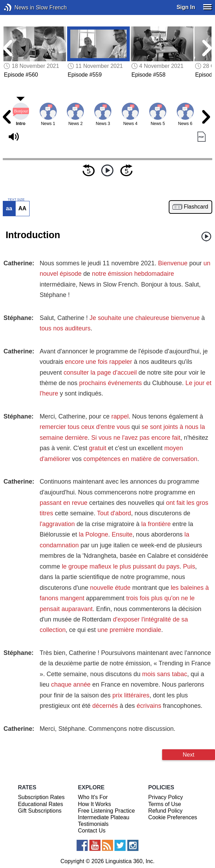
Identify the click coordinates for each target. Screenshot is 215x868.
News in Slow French (18, 7)
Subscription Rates (41, 797)
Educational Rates (40, 804)
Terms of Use (165, 804)
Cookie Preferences (173, 817)
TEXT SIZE (16, 200)
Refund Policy (165, 811)
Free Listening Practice (106, 811)
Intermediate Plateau (104, 817)
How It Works (94, 804)
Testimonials (93, 824)
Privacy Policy (166, 797)
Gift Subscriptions (39, 811)
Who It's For (93, 797)
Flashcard (196, 207)
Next (188, 754)
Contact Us (92, 831)
